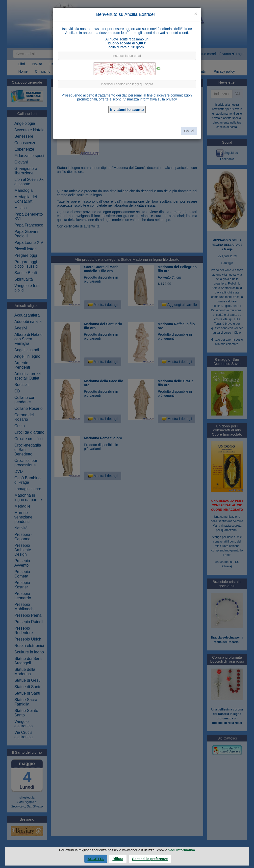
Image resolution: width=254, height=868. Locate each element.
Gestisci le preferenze (150, 859)
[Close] (196, 14)
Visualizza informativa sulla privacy (150, 99)
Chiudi (189, 131)
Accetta (96, 859)
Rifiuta (118, 859)
